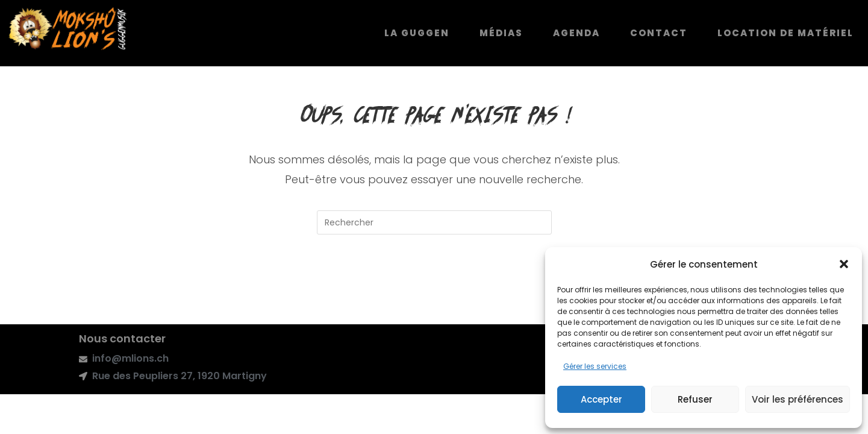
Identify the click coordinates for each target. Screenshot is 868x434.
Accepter (601, 399)
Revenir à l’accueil (434, 285)
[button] (844, 264)
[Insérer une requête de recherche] (434, 224)
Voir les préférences (798, 399)
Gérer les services (595, 366)
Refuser (695, 399)
